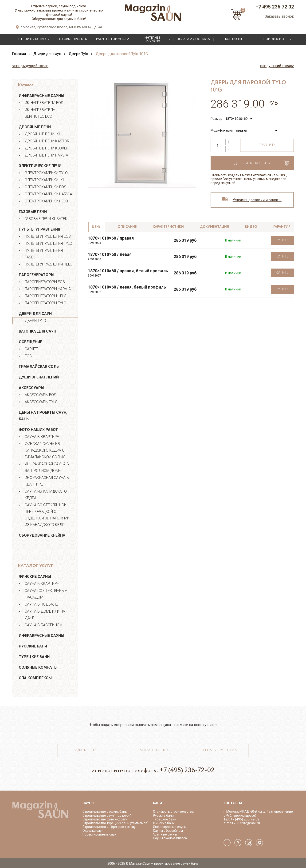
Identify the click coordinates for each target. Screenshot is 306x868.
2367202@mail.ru (247, 823)
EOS (28, 356)
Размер (216, 119)
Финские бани (164, 823)
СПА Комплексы (35, 678)
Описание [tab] (127, 227)
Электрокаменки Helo (46, 201)
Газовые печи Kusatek (46, 219)
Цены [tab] (97, 227)
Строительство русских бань (105, 812)
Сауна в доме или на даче (45, 615)
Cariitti (32, 349)
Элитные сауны (165, 834)
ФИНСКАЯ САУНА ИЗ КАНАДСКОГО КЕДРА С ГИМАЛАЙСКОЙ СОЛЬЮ (45, 450)
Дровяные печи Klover (47, 148)
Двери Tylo (35, 321)
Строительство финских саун (105, 819)
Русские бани (33, 646)
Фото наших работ (38, 430)
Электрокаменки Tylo (46, 173)
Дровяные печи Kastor (47, 141)
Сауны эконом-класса (170, 838)
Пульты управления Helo (49, 264)
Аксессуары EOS (40, 395)
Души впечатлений (39, 377)
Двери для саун (35, 314)
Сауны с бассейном (168, 831)
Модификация (222, 130)
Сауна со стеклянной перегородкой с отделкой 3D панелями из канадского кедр (47, 515)
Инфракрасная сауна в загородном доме (47, 467)
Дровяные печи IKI (42, 134)
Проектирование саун (99, 834)
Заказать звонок (279, 16)
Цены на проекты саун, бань (43, 416)
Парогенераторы (37, 275)
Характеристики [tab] (168, 227)
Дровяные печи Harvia (46, 155)
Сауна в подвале (41, 604)
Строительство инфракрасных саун (110, 827)
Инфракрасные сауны (41, 96)
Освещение (30, 342)
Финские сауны (35, 577)
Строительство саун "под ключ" (107, 816)
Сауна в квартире (42, 437)
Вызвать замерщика (219, 750)
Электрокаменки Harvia (48, 194)
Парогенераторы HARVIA (48, 289)
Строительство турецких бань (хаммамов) (116, 823)
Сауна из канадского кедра (46, 495)
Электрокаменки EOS (45, 187)
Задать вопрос (87, 750)
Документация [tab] (214, 227)
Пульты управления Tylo (48, 243)
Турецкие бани (34, 657)
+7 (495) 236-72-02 (187, 770)
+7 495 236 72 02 (275, 7)
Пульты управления (39, 229)
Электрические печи (40, 166)
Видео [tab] (251, 227)
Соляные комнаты (38, 667)
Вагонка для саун (37, 331)
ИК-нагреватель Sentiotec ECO (40, 113)
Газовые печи (33, 212)
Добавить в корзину (252, 163)
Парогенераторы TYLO (45, 303)
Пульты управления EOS (48, 236)
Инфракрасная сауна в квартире (47, 481)
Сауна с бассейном (44, 625)
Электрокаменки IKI (44, 180)
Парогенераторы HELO (46, 296)
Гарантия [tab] (282, 227)
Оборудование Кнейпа (42, 535)
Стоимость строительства (173, 812)
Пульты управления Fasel (44, 254)
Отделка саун (93, 831)
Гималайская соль (39, 367)
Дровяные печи (35, 127)
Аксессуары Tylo (41, 402)
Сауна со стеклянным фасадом (46, 594)
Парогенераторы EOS (45, 282)
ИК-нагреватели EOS (44, 103)
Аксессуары (31, 388)
